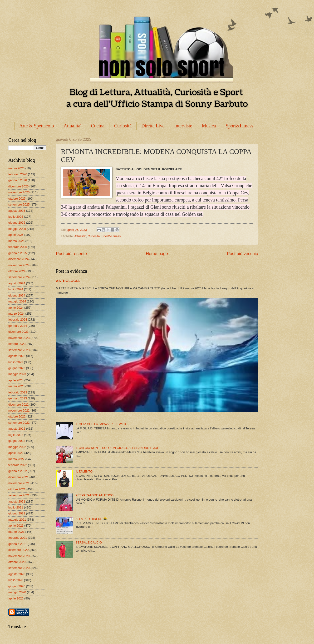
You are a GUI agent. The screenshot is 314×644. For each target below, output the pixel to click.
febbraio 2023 (18, 392)
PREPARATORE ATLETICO (94, 495)
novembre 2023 (19, 338)
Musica (209, 126)
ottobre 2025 (17, 199)
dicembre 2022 (18, 405)
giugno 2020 (17, 586)
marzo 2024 (16, 314)
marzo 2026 (16, 168)
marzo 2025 (16, 241)
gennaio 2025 (18, 253)
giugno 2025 (17, 223)
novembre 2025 (19, 192)
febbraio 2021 (18, 538)
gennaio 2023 (18, 398)
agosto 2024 (17, 283)
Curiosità (123, 126)
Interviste (183, 126)
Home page (157, 254)
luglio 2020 (16, 580)
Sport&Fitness (240, 126)
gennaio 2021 (18, 544)
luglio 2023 (16, 362)
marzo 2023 (16, 386)
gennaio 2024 (18, 326)
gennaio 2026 (18, 180)
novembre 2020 (19, 556)
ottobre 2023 (17, 344)
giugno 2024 (17, 295)
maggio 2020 (17, 592)
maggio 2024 (17, 301)
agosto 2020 (17, 574)
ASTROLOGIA (68, 281)
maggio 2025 (17, 229)
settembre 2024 (19, 277)
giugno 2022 (17, 441)
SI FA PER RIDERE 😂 (91, 519)
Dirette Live (153, 126)
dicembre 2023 (18, 332)
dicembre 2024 (18, 259)
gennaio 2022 (18, 471)
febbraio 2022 (18, 465)
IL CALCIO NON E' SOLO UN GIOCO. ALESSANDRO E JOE (117, 448)
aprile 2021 (16, 526)
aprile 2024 (16, 308)
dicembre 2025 (18, 186)
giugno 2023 (17, 368)
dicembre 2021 (18, 477)
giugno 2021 (17, 513)
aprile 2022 (16, 453)
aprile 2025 (16, 235)
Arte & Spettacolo (37, 126)
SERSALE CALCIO (89, 542)
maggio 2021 (17, 520)
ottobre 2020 (17, 562)
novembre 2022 (19, 410)
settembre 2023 (19, 350)
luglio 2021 (16, 507)
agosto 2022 (17, 429)
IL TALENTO (84, 471)
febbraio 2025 (18, 247)
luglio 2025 (16, 217)
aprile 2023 (16, 380)
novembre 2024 (19, 265)
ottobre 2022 (17, 416)
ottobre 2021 (17, 489)
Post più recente (71, 254)
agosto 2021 (17, 501)
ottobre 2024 (17, 271)
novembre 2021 (19, 483)
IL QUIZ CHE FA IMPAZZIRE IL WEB (101, 424)
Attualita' (73, 126)
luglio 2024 (16, 289)
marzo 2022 (16, 459)
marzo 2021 (16, 532)
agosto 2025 (17, 211)
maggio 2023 (17, 374)
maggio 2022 (17, 447)
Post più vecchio (243, 254)
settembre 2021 (19, 495)
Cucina (98, 126)
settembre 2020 (19, 568)
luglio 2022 (16, 435)
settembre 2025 (19, 204)
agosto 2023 (17, 356)
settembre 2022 (19, 423)
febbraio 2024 (18, 319)
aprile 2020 (16, 598)
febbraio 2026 (18, 174)
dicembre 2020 (18, 550)
